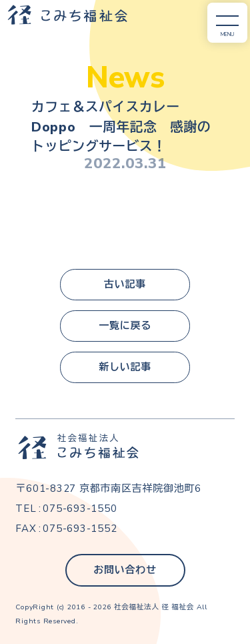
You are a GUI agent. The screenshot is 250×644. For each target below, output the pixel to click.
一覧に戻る (125, 326)
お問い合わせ (125, 570)
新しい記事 (125, 367)
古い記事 (125, 284)
